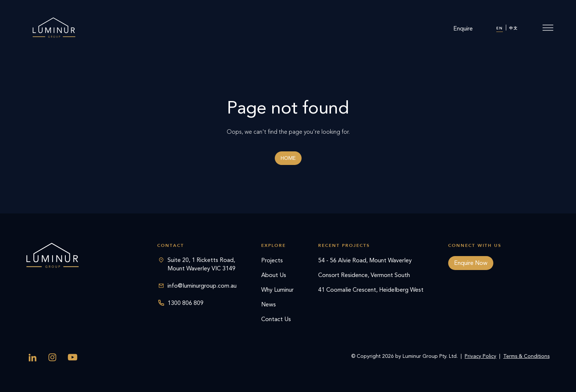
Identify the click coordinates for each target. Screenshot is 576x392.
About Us (274, 275)
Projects (272, 260)
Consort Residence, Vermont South (364, 275)
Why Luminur (277, 290)
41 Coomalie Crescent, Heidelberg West (371, 290)
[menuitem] (500, 29)
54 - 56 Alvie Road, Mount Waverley (365, 260)
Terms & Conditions (526, 356)
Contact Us (276, 319)
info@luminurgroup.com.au (202, 286)
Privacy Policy (480, 356)
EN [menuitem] (500, 28)
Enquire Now (471, 263)
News (269, 304)
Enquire (463, 28)
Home (288, 158)
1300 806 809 (186, 303)
